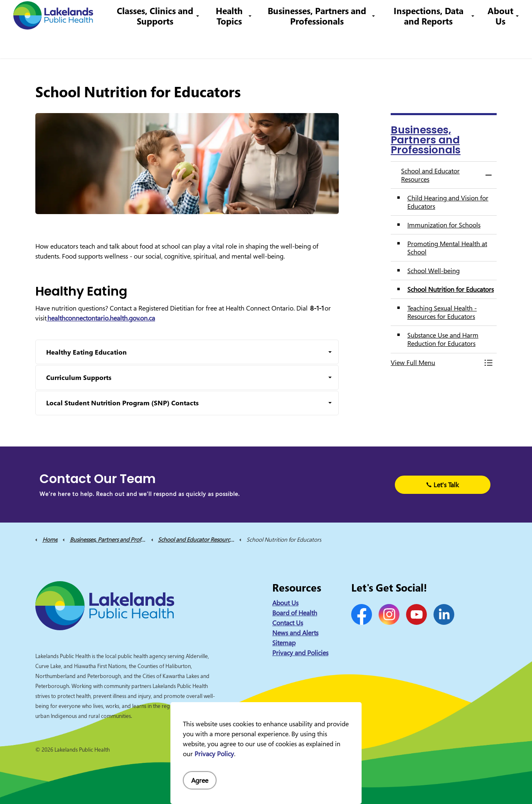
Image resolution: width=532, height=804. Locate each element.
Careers (278, 14)
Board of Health (295, 613)
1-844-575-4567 (322, 14)
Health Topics (237, 43)
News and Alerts (295, 633)
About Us (500, 43)
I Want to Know (462, 15)
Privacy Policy (214, 754)
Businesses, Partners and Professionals (322, 43)
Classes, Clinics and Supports (165, 43)
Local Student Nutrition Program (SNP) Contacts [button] (122, 403)
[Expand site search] (513, 15)
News (214, 14)
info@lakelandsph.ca (388, 14)
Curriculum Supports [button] (79, 377)
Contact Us (245, 14)
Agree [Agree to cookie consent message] (200, 780)
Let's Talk (443, 485)
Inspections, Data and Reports (430, 43)
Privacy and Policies (300, 653)
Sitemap (284, 643)
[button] (435, 363)
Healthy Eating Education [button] (86, 352)
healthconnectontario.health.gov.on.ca (101, 318)
